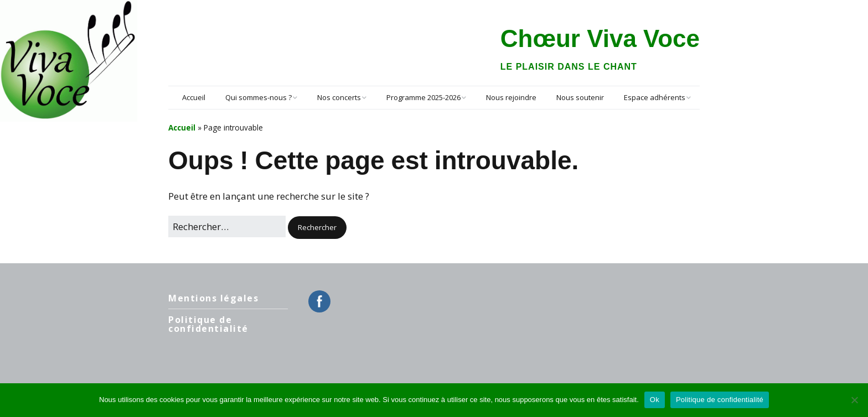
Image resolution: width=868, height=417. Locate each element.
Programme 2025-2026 (423, 97)
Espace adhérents (655, 97)
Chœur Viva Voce (600, 38)
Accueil (194, 97)
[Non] (854, 400)
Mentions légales (213, 298)
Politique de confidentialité (208, 324)
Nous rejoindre (511, 97)
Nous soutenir (580, 97)
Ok (655, 400)
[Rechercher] (227, 226)
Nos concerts (339, 97)
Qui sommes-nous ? (259, 97)
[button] (317, 228)
